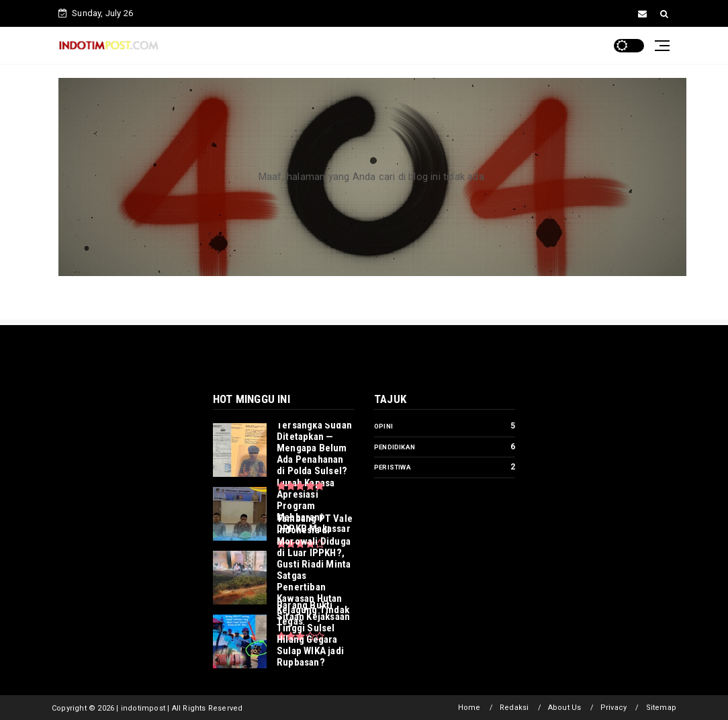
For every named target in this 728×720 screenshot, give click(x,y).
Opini (383, 426)
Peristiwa (393, 467)
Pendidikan (395, 447)
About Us (565, 708)
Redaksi (514, 708)
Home (469, 708)
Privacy (613, 708)
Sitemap (661, 708)
